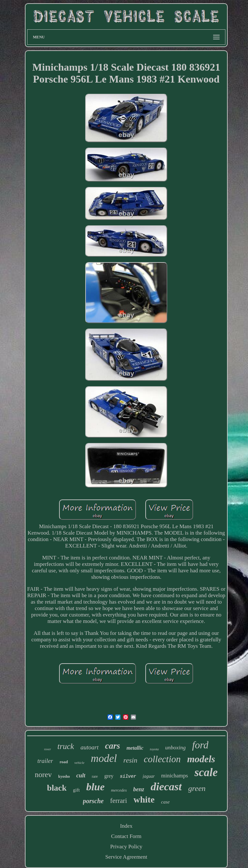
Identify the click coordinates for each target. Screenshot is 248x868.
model (104, 758)
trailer (45, 761)
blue (95, 787)
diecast (166, 787)
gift (76, 790)
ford (200, 745)
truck (66, 746)
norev (43, 775)
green (197, 788)
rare (95, 776)
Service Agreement (126, 857)
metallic (135, 748)
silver (128, 776)
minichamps (175, 776)
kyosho (64, 776)
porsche (93, 801)
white (144, 799)
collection (162, 759)
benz (139, 789)
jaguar (149, 776)
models (201, 759)
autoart (89, 747)
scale (206, 772)
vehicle (79, 763)
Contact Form (126, 836)
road (64, 762)
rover (48, 749)
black (57, 788)
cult (81, 775)
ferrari (119, 801)
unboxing (176, 748)
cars (113, 746)
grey (109, 776)
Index (126, 826)
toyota (154, 749)
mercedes (119, 790)
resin (130, 760)
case (165, 802)
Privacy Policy (126, 847)
